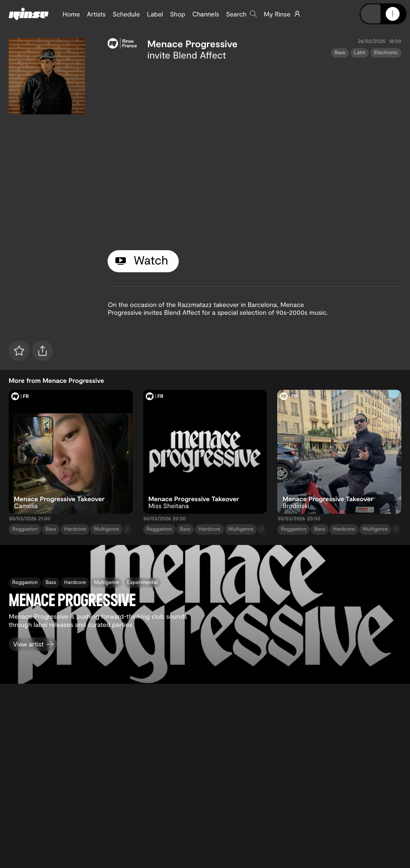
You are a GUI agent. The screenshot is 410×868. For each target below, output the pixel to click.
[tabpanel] (254, 154)
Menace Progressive (193, 44)
